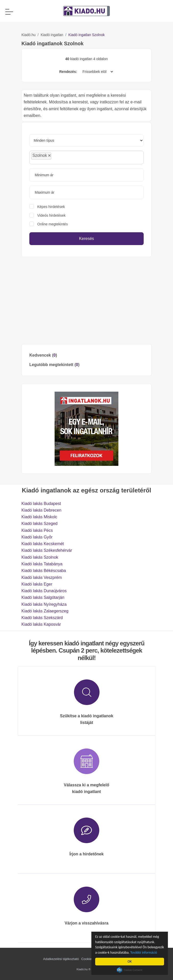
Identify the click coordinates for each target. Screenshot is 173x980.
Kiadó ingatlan (52, 35)
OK (130, 961)
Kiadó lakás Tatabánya (42, 564)
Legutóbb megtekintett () (54, 365)
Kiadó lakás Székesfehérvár (47, 550)
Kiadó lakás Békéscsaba (44, 571)
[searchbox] (64, 157)
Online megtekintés (53, 224)
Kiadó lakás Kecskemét (43, 544)
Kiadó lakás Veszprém (42, 577)
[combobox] (86, 157)
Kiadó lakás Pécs (37, 530)
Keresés (87, 239)
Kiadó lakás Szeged (39, 524)
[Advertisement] (86, 301)
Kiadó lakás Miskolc (39, 517)
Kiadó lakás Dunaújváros (44, 591)
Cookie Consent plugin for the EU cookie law (130, 970)
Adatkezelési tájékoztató (61, 959)
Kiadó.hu (28, 35)
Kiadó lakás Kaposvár (41, 624)
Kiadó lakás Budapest (41, 504)
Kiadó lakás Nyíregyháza (44, 604)
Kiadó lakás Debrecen (41, 510)
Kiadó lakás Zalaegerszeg (45, 611)
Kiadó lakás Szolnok (40, 557)
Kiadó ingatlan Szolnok (86, 35)
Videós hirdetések (51, 215)
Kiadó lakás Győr (37, 537)
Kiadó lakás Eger (37, 584)
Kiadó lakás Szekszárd (42, 618)
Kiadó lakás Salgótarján (43, 597)
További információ (144, 953)
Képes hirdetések (51, 207)
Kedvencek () (43, 355)
